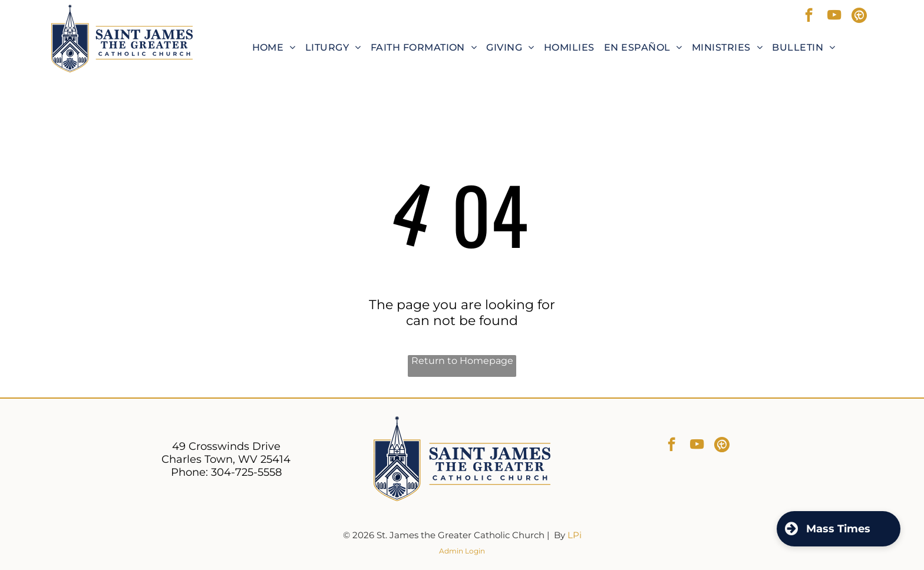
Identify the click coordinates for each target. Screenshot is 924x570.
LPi (575, 535)
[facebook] (809, 16)
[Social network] (859, 16)
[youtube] (834, 16)
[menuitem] (274, 47)
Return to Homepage (462, 361)
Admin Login (462, 551)
